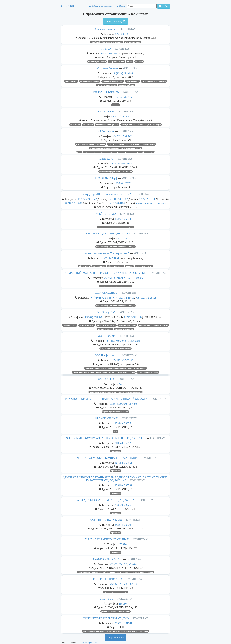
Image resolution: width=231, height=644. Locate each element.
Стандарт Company (106, 29)
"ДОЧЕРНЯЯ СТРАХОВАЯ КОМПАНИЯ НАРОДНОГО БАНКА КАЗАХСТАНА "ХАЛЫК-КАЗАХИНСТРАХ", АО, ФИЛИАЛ (115, 479)
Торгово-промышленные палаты (116, 412)
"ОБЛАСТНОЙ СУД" (106, 418)
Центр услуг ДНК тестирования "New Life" (106, 194)
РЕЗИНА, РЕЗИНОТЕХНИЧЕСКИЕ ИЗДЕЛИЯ (116, 612)
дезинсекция (88, 125)
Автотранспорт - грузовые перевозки (153, 325)
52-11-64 (123, 239)
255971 (119, 623)
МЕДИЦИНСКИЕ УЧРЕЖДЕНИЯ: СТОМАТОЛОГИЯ (116, 171)
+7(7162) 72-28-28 (146, 298)
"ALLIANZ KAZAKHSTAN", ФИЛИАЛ (106, 539)
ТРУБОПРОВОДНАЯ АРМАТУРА (113, 81)
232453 (128, 505)
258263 (128, 525)
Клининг (129, 266)
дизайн (130, 62)
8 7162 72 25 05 (74, 203)
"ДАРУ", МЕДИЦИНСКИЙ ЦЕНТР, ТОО (106, 234)
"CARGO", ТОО (106, 379)
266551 (128, 463)
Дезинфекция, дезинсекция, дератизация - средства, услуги (131, 144)
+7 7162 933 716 (122, 97)
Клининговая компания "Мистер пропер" (106, 253)
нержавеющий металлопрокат (154, 81)
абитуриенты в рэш (133, 42)
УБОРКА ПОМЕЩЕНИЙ (115, 266)
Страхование (116, 451)
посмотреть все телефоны (151, 203)
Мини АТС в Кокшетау (106, 92)
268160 (122, 604)
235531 (128, 485)
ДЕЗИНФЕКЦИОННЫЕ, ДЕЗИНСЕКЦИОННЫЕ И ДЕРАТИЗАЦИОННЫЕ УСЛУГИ (116, 148)
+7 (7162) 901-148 (123, 73)
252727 (119, 219)
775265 (133, 564)
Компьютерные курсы (97, 62)
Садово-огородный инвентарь (116, 592)
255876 (122, 544)
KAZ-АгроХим (106, 112)
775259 (124, 564)
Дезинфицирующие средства (107, 125)
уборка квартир (99, 266)
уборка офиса (84, 266)
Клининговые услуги (144, 266)
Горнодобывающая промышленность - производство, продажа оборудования (115, 368)
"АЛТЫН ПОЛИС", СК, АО (106, 520)
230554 (128, 423)
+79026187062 (123, 183)
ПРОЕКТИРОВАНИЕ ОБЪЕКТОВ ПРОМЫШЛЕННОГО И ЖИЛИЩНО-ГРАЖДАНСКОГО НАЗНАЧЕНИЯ (115, 631)
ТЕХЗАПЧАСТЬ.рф (106, 178)
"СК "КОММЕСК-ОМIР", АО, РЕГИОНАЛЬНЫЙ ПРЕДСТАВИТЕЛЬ (106, 438)
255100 (119, 485)
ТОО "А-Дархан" (106, 336)
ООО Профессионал (106, 355)
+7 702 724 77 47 (87, 199)
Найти (164, 6)
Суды (115, 431)
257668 (124, 404)
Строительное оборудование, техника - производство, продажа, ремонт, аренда (104, 372)
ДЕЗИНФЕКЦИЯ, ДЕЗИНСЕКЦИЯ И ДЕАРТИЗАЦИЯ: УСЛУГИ (141, 125)
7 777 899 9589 (148, 199)
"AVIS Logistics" (106, 312)
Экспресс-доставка (87, 325)
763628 (124, 584)
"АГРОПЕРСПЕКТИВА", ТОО (106, 579)
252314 (119, 525)
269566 (139, 278)
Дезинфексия (75, 125)
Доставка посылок (105, 329)
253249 (119, 423)
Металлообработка (126, 85)
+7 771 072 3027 (110, 54)
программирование (116, 62)
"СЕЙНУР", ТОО (106, 214)
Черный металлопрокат (107, 85)
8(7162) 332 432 (133, 317)
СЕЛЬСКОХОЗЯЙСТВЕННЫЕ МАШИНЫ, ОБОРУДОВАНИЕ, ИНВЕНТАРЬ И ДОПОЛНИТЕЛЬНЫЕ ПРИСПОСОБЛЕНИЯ (115, 572)
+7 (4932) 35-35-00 (123, 360)
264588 (119, 463)
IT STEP (106, 49)
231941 (128, 623)
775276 (114, 564)
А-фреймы (95, 42)
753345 (128, 219)
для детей (139, 62)
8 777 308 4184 (116, 203)
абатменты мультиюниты (112, 42)
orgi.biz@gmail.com (89, 643)
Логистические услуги (127, 325)
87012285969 (132, 341)
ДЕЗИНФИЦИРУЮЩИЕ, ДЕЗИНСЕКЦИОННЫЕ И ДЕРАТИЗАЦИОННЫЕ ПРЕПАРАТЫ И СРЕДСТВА (110, 152)
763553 (114, 584)
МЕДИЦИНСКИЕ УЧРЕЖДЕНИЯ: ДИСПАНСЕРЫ (115, 286)
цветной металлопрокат (90, 81)
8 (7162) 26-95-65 (123, 278)
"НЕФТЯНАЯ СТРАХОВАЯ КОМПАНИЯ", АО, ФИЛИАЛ (106, 458)
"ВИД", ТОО (106, 599)
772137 (122, 384)
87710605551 (123, 34)
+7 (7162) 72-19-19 (124, 298)
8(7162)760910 (115, 341)
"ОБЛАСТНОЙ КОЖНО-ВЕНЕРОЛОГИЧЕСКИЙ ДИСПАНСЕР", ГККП (106, 273)
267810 (133, 584)
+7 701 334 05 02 (118, 199)
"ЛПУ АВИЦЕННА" (106, 293)
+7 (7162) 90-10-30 (123, 163)
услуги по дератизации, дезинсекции (91, 144)
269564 (108, 278)
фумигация (149, 152)
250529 (119, 505)
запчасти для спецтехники (148, 372)
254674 (114, 404)
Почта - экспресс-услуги (106, 325)
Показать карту (115, 21)
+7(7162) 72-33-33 (101, 298)
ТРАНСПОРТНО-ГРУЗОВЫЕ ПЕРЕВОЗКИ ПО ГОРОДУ (115, 227)
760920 (128, 443)
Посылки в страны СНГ (124, 329)
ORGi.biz (68, 6)
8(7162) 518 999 (94, 317)
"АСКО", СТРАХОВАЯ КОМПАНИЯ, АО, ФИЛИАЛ (106, 500)
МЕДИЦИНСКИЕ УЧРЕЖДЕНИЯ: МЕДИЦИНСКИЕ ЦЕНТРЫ (116, 247)
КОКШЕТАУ (128, 29)
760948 (119, 443)
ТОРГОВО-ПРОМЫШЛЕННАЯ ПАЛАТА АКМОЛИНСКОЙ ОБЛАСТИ (106, 399)
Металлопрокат (71, 81)
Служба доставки (70, 325)
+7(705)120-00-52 (123, 117)
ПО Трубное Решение (106, 68)
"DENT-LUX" (106, 159)
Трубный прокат (132, 81)
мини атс (116, 105)
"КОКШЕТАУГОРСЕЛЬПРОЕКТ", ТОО (106, 618)
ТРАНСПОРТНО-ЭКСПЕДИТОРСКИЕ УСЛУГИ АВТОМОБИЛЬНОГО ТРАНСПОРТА (115, 392)
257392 (133, 404)
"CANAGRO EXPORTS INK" (106, 559)
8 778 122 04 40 (111, 258)
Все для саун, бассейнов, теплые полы (115, 349)
